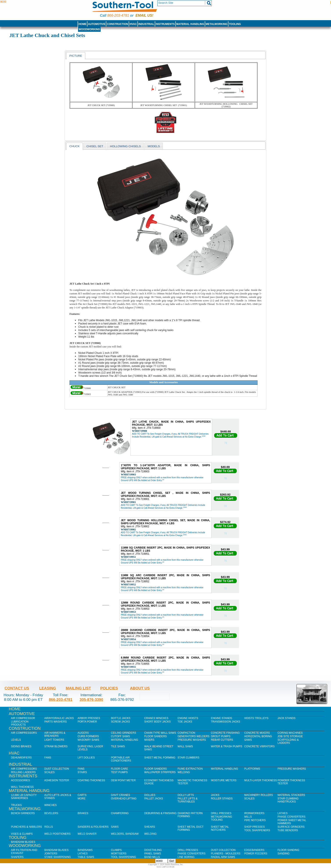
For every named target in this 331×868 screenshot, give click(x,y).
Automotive (97, 24)
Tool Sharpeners (257, 830)
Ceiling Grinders (124, 733)
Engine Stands (222, 718)
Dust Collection (57, 769)
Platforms (252, 769)
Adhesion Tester (57, 780)
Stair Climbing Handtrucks (288, 800)
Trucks (16, 805)
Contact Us (17, 688)
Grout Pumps (221, 736)
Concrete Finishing (225, 733)
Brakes (83, 813)
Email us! (144, 15)
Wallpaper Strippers (160, 772)
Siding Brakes (21, 746)
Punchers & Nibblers (26, 827)
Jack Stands (287, 718)
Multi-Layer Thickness (261, 780)
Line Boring (186, 857)
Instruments (165, 24)
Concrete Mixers (257, 733)
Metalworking (216, 24)
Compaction (186, 733)
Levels (16, 740)
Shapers (17, 857)
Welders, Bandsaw (125, 834)
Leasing (48, 688)
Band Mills (152, 857)
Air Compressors (24, 733)
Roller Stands (222, 799)
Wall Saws (185, 746)
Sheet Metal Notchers (220, 828)
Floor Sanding (288, 850)
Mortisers (119, 854)
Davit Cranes (121, 795)
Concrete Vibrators (259, 746)
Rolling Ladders (23, 772)
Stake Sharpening (58, 857)
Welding (184, 772)
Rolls (49, 827)
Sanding (284, 854)
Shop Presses (254, 827)
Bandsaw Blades (23, 842)
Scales (49, 772)
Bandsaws (85, 850)
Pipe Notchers (255, 820)
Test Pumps (119, 772)
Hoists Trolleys (256, 718)
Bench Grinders (23, 813)
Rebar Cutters (222, 740)
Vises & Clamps (22, 834)
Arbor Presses (89, 718)
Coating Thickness (91, 780)
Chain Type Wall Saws (160, 733)
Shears (150, 827)
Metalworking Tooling (222, 818)
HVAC (133, 24)
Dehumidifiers (21, 758)
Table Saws (86, 857)
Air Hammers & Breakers (55, 734)
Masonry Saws (88, 740)
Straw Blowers (56, 746)
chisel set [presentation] (95, 146)
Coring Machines (290, 733)
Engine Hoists (188, 718)
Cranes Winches (156, 718)
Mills (248, 817)
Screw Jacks (120, 722)
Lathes (283, 813)
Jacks (215, 795)
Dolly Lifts (186, 795)
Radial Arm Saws (223, 857)
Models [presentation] (154, 146)
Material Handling (190, 24)
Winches (51, 805)
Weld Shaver (87, 834)
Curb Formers (88, 736)
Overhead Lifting (124, 799)
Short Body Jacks (157, 722)
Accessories (20, 780)
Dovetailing (153, 850)
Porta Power (87, 722)
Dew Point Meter (123, 780)
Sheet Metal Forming (160, 758)
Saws (248, 740)
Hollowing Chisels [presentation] (125, 146)
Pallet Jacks (154, 799)
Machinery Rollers (259, 795)
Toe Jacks (185, 722)
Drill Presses (221, 813)
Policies (109, 688)
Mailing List (78, 688)
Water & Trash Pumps (227, 746)
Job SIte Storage (290, 736)
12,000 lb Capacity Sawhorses (24, 797)
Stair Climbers (188, 758)
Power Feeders (256, 854)
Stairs (82, 772)
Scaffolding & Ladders (288, 741)
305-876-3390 (91, 700)
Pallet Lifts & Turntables (188, 800)
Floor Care (119, 769)
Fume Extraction (190, 769)
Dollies (150, 795)
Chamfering (120, 813)
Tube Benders (288, 830)
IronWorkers (254, 813)
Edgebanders (254, 850)
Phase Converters (291, 817)
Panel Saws (153, 854)
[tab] (76, 56)
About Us (140, 688)
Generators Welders (194, 736)
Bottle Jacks (121, 718)
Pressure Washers (192, 740)
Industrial (146, 24)
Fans (48, 758)
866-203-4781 (118, 15)
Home (82, 24)
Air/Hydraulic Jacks (59, 718)
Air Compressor (23, 718)
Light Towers (54, 740)
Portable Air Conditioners (121, 759)
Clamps (116, 850)
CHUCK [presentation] (74, 146)
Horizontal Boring (258, 736)
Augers (83, 733)
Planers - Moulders (226, 854)
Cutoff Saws (120, 736)
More (82, 799)
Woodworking (89, 29)
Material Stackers (291, 795)
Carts (82, 795)
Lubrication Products (20, 723)
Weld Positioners (57, 834)
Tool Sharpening (124, 857)
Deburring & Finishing (160, 813)
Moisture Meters (224, 780)
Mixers (149, 740)
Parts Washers (55, 722)
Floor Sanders (156, 736)
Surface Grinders (291, 827)
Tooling (235, 24)
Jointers (51, 854)
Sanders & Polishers (93, 827)
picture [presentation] (76, 56)
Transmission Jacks (225, 722)
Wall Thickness (22, 787)
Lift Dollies (86, 758)
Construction (118, 24)
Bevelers (51, 813)
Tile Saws (118, 746)
